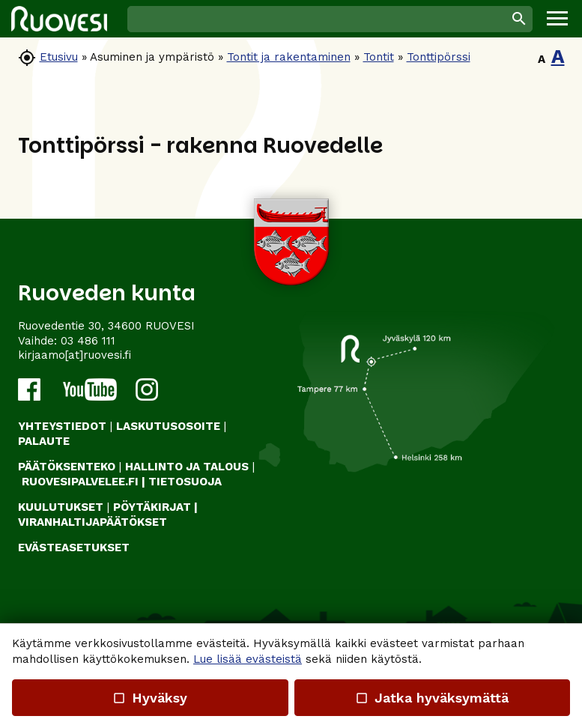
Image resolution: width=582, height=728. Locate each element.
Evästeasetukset (74, 547)
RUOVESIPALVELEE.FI (80, 482)
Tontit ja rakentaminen (289, 57)
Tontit (379, 57)
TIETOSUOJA (185, 482)
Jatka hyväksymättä (432, 698)
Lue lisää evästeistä (248, 659)
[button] (557, 19)
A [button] (542, 59)
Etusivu (59, 57)
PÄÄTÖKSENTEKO (67, 467)
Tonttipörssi (439, 57)
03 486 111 (88, 341)
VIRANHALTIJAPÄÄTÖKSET (93, 522)
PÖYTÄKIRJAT (152, 507)
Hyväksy (150, 698)
